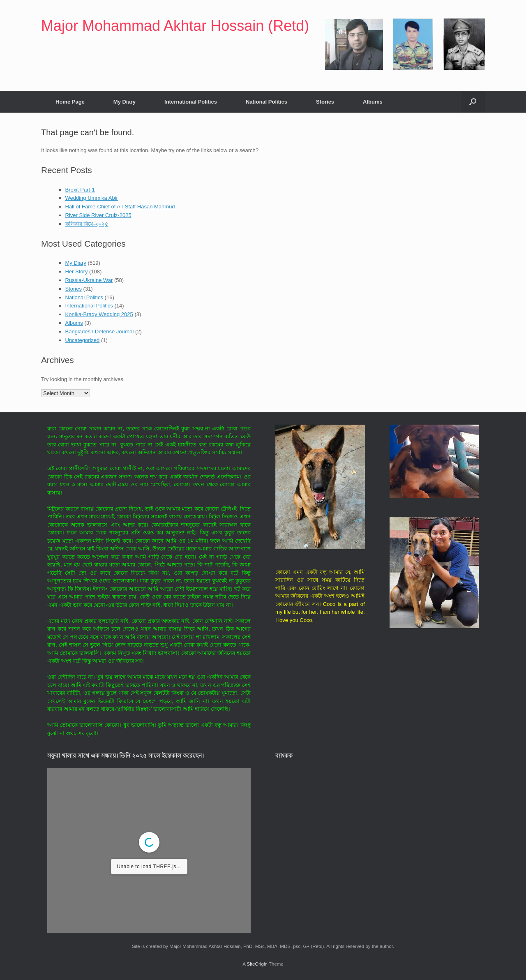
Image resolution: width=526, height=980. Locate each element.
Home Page (70, 102)
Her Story (77, 272)
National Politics (266, 102)
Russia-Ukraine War (89, 280)
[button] (473, 102)
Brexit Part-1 (80, 190)
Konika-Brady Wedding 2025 (99, 314)
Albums (373, 102)
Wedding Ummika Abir (92, 198)
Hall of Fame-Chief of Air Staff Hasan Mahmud (120, 207)
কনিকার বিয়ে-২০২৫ (87, 224)
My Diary (125, 102)
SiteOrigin (257, 964)
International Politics (191, 102)
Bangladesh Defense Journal (100, 332)
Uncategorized (83, 340)
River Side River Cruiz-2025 (98, 215)
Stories (325, 102)
